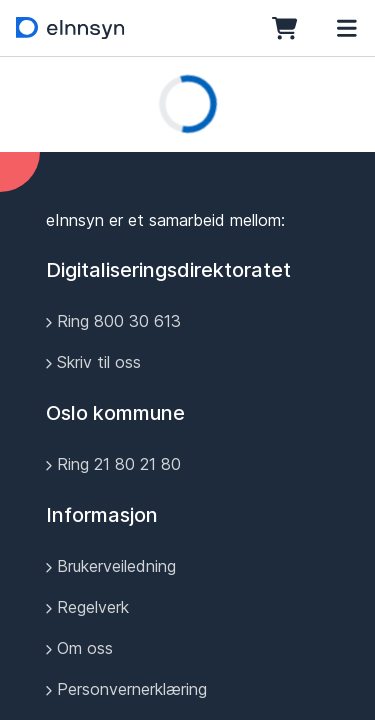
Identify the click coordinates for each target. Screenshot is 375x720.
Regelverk (87, 607)
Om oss (79, 648)
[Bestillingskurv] (291, 28)
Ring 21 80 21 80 (113, 464)
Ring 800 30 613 (113, 321)
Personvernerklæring (126, 689)
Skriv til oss (93, 362)
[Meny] (347, 28)
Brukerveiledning (111, 566)
